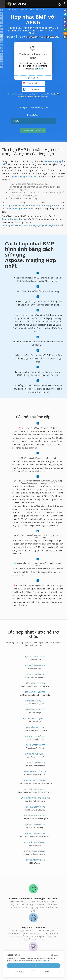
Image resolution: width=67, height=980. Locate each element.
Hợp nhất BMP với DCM (35, 789)
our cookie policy (46, 961)
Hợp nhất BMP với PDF (35, 665)
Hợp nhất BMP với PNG (35, 736)
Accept (33, 966)
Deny (47, 972)
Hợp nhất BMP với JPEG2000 (35, 718)
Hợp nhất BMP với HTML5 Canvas (35, 798)
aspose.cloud (52, 37)
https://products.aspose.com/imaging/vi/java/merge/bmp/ (31, 225)
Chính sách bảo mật (34, 97)
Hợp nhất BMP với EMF (35, 825)
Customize (20, 972)
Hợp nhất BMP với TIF (35, 754)
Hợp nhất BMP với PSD (35, 674)
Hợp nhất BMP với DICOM (35, 780)
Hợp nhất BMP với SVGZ (35, 816)
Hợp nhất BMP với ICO (35, 860)
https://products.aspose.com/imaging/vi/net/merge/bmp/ (30, 206)
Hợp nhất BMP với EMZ (35, 833)
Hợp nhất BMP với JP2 (35, 701)
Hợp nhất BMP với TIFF (35, 745)
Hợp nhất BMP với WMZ (35, 851)
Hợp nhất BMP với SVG (35, 807)
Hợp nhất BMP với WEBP (35, 772)
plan (41, 69)
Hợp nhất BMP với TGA (35, 763)
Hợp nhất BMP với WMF (35, 842)
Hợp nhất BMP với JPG (35, 683)
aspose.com (33, 37)
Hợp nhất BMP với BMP (35, 657)
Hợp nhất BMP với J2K (35, 710)
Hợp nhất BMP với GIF (35, 727)
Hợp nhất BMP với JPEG (35, 692)
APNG (33, 121)
